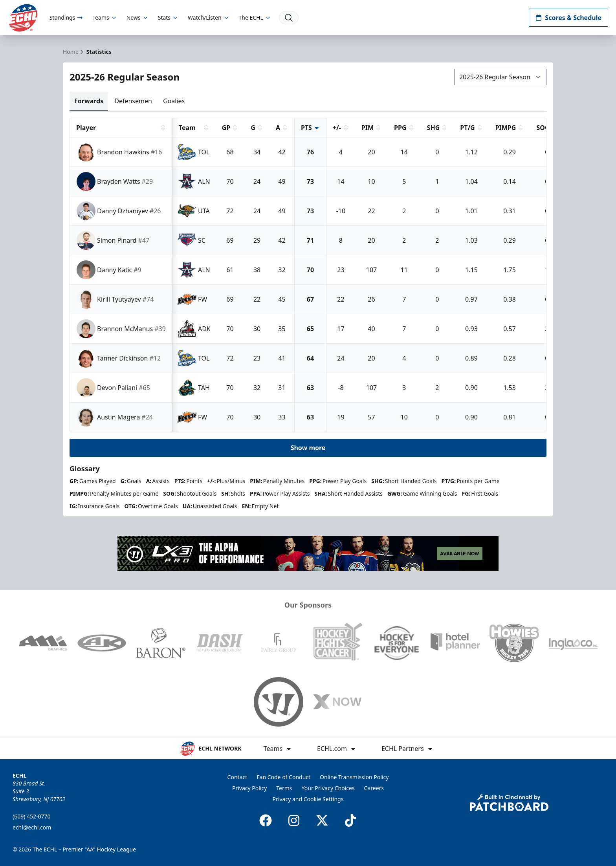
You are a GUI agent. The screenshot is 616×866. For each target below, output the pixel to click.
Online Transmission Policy (354, 777)
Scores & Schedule (568, 18)
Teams (104, 17)
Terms (284, 788)
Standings (66, 17)
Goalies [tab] (174, 101)
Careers (374, 788)
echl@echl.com (32, 827)
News (137, 17)
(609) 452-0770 (32, 816)
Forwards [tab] (89, 101)
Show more (308, 448)
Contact (237, 777)
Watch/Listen (208, 17)
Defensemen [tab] (133, 101)
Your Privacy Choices (328, 788)
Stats (168, 17)
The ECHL (255, 17)
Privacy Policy (249, 788)
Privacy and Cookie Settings (308, 799)
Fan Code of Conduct (283, 777)
